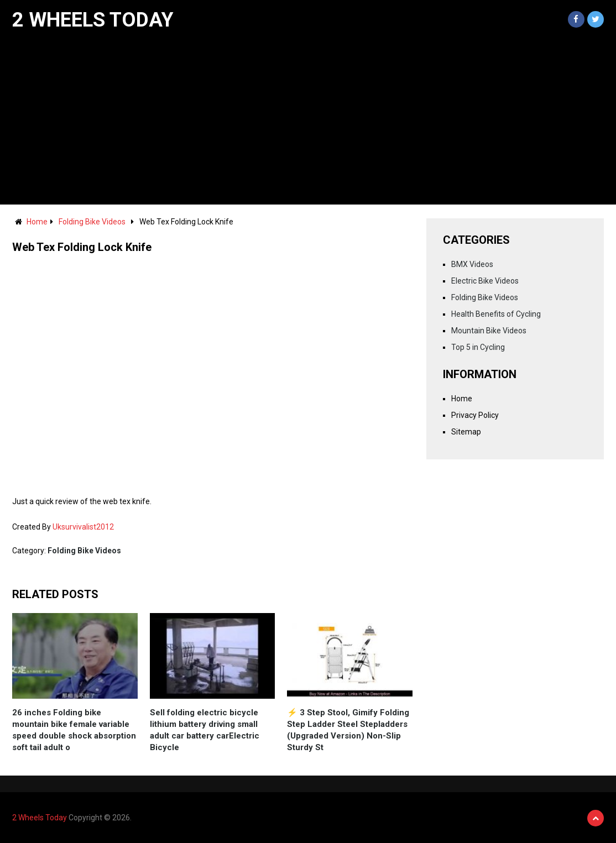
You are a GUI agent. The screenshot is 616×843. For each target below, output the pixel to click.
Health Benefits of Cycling (496, 314)
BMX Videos (472, 264)
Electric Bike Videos (485, 281)
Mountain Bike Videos (489, 331)
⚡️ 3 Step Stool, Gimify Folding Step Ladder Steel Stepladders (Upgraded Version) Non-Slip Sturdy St (348, 730)
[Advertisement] (308, 122)
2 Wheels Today (93, 20)
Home (37, 222)
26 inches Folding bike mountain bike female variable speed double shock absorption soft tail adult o (74, 730)
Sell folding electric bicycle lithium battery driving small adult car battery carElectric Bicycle (205, 730)
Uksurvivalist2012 (83, 527)
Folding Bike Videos (92, 222)
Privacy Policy (475, 415)
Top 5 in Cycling (478, 347)
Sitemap (466, 432)
